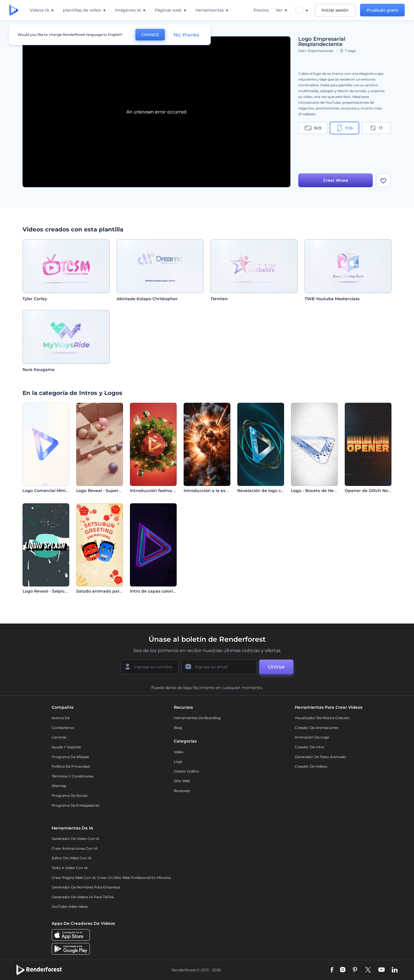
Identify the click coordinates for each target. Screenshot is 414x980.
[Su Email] (219, 667)
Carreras (59, 737)
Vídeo (179, 752)
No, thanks (186, 35)
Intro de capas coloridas (155, 591)
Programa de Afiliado (70, 757)
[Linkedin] (395, 970)
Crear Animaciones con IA (75, 848)
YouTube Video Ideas (70, 906)
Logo (178, 761)
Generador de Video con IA (75, 839)
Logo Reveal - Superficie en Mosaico (114, 491)
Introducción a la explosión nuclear (221, 491)
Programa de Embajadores (75, 805)
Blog (178, 728)
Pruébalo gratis (382, 10)
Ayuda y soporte (66, 747)
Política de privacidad (71, 766)
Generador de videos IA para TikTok (83, 897)
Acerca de (61, 718)
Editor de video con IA (72, 858)
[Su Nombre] (150, 667)
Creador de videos (311, 766)
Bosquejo (182, 791)
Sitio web (182, 781)
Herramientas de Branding (197, 718)
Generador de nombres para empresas (86, 887)
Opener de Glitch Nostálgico (375, 491)
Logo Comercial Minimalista (52, 491)
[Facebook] (332, 970)
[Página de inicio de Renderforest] (14, 10)
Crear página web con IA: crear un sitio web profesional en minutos (111, 878)
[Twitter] (368, 970)
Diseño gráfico (187, 771)
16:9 (313, 128)
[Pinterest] (355, 970)
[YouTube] (382, 970)
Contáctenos (63, 728)
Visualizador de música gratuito (322, 718)
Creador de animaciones (317, 728)
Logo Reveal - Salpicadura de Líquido (62, 591)
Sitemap (59, 786)
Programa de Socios (70, 796)
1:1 (376, 128)
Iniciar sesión (335, 10)
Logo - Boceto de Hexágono (320, 491)
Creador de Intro (309, 747)
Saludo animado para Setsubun (110, 591)
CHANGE (150, 35)
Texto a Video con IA (70, 868)
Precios (261, 10)
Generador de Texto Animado (320, 757)
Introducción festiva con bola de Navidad (173, 491)
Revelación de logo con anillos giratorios (280, 491)
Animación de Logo (312, 737)
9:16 (344, 128)
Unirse (276, 667)
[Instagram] (343, 970)
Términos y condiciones (73, 776)
